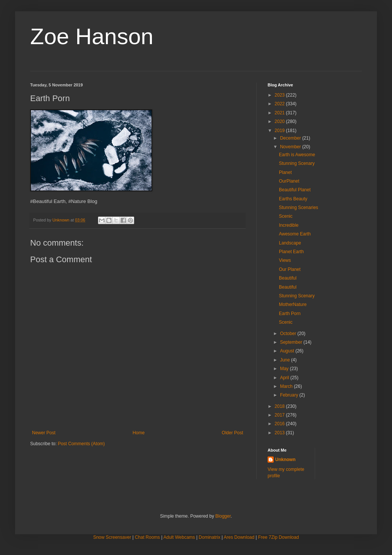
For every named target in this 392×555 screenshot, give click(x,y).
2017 (280, 415)
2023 (280, 95)
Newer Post (44, 433)
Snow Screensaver (112, 537)
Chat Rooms (148, 537)
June (286, 360)
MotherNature (293, 304)
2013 (280, 433)
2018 (280, 406)
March (287, 386)
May (285, 369)
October (289, 334)
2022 (280, 104)
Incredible (289, 225)
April (285, 378)
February (290, 395)
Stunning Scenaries (299, 208)
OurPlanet (289, 181)
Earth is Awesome (297, 155)
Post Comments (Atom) (81, 444)
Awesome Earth (295, 234)
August (288, 351)
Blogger (223, 516)
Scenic (286, 216)
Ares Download (239, 537)
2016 (280, 424)
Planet (285, 172)
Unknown (285, 460)
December (291, 138)
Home (139, 433)
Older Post (232, 433)
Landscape (290, 243)
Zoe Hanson (92, 36)
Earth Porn (290, 314)
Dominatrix (209, 537)
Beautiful (288, 278)
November (291, 147)
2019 (280, 131)
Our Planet (290, 269)
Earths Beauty (293, 199)
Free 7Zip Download (279, 537)
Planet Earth (291, 252)
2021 (280, 113)
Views (285, 260)
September (292, 342)
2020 (280, 121)
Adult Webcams (179, 537)
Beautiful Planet (295, 190)
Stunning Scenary (297, 163)
